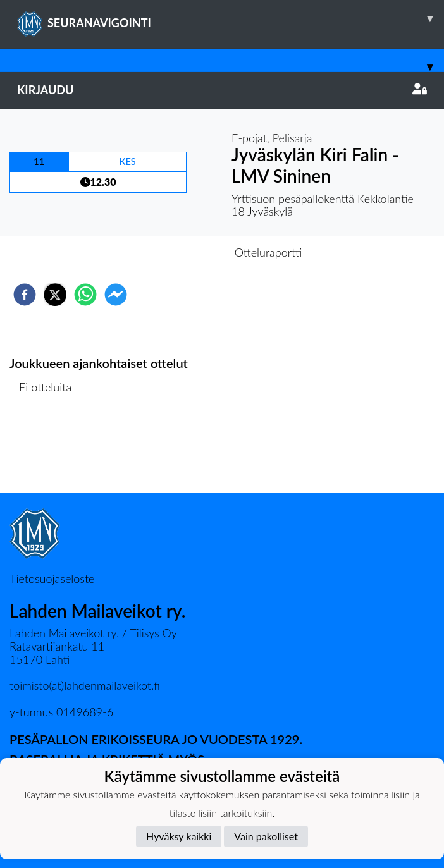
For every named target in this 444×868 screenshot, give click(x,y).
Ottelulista (50, 450)
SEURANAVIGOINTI (231, 18)
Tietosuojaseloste (52, 578)
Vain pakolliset (266, 836)
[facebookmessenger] (116, 295)
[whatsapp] (85, 295)
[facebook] (25, 295)
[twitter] (55, 295)
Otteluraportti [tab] (268, 252)
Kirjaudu (222, 90)
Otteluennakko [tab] (178, 252)
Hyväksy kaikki (179, 836)
